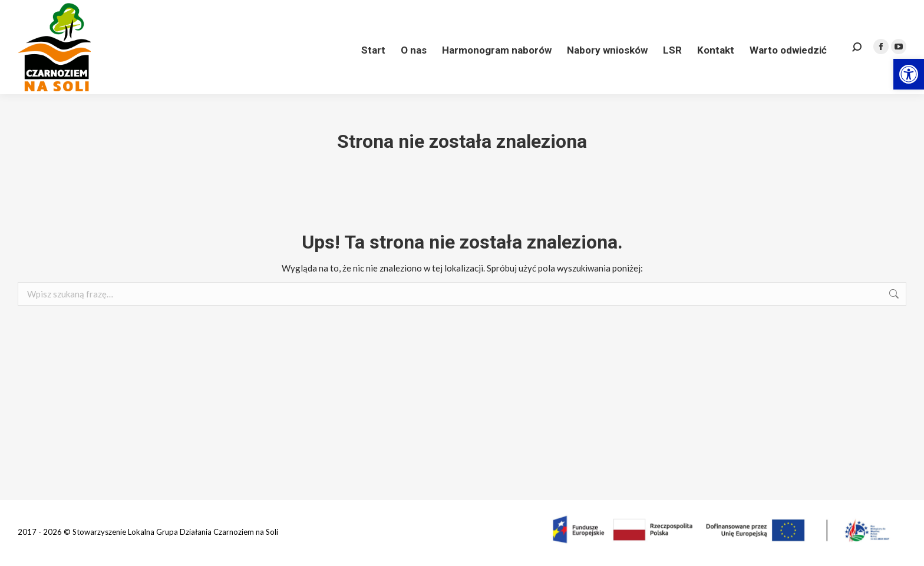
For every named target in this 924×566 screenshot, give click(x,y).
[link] (909, 74)
